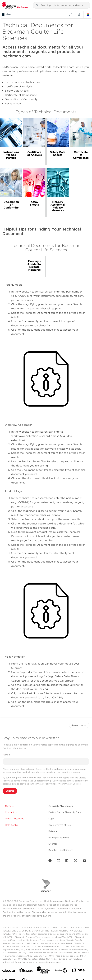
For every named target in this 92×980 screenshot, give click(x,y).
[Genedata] (61, 971)
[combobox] (62, 5)
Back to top (79, 725)
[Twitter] (75, 861)
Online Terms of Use (60, 825)
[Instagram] (59, 861)
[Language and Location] (88, 14)
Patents (53, 831)
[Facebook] (50, 861)
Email (6, 755)
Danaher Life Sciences (61, 850)
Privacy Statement (59, 838)
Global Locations (14, 819)
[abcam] (9, 971)
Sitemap (53, 844)
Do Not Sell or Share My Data (65, 812)
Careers (9, 806)
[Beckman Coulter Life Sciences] (43, 971)
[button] (37, 5)
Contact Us (11, 812)
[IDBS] (78, 971)
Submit (10, 791)
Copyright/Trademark (61, 806)
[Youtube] (85, 861)
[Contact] (70, 14)
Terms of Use (20, 781)
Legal (51, 819)
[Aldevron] (26, 971)
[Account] (79, 14)
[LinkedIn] (67, 861)
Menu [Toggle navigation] (7, 14)
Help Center (12, 825)
